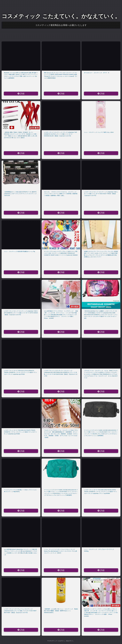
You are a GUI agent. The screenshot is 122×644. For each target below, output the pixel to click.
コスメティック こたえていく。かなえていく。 (61, 16)
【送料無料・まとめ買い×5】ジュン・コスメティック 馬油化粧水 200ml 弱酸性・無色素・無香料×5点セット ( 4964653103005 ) (61, 611)
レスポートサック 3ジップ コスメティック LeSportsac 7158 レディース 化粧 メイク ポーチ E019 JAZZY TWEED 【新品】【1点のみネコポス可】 (101, 194)
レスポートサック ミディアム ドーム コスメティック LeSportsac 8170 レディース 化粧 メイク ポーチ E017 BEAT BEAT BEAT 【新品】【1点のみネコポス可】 (20, 611)
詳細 (21, 94)
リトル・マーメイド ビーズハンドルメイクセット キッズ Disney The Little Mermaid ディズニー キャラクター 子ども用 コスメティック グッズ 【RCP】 (60, 551)
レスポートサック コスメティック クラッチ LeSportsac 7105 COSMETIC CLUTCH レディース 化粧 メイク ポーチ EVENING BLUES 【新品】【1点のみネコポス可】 (60, 134)
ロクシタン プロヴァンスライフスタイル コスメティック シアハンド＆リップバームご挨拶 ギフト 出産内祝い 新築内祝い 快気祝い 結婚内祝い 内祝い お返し (61, 194)
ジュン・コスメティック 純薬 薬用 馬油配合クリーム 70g (19, 251)
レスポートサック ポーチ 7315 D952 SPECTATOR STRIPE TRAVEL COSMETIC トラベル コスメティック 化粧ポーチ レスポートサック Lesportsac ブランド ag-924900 (100, 492)
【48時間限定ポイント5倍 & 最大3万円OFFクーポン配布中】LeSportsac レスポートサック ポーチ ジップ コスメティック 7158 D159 (20, 194)
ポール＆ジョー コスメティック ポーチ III (97, 73)
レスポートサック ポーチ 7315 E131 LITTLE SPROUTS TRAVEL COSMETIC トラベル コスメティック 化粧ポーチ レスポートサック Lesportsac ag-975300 (20, 372)
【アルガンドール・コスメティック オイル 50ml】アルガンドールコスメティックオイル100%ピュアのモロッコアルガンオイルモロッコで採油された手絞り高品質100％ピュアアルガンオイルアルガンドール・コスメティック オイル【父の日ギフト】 (101, 374)
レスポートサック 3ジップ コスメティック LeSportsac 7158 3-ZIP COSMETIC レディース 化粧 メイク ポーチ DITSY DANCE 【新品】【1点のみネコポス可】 (21, 313)
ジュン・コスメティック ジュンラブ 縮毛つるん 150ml (99, 132)
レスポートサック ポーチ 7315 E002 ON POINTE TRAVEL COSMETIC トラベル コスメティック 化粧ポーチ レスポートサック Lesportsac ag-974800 (20, 432)
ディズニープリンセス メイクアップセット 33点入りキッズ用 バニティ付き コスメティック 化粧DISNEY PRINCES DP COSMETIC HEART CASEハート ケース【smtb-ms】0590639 (61, 253)
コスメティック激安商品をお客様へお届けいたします (61, 25)
